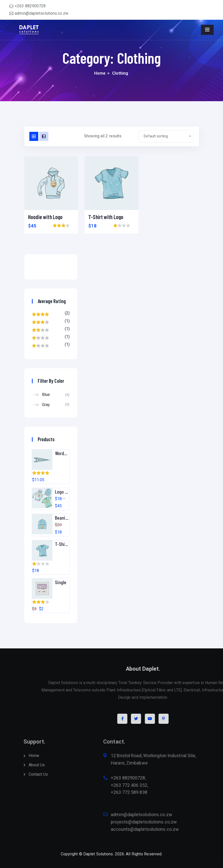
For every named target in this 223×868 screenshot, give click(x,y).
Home (100, 73)
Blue (46, 395)
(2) (51, 314)
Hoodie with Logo (45, 217)
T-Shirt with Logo (106, 217)
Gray (46, 405)
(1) (51, 322)
